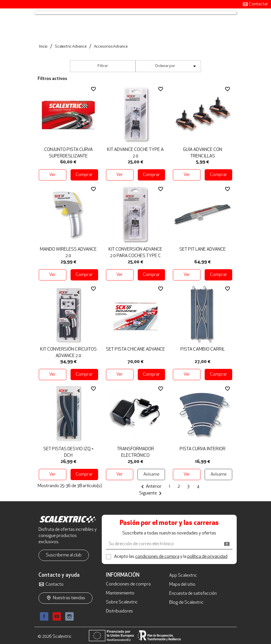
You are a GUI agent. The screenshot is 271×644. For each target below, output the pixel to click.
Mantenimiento (120, 593)
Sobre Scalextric (122, 602)
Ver (52, 175)
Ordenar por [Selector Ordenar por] (177, 66)
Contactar (258, 4)
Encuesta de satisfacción (193, 594)
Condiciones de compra (128, 584)
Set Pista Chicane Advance (135, 349)
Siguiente (151, 493)
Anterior (150, 487)
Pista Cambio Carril (203, 349)
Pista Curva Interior (203, 449)
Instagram (69, 616)
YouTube (57, 616)
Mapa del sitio (182, 585)
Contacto (55, 585)
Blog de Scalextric (186, 603)
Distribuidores (119, 611)
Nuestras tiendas (69, 598)
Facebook (44, 616)
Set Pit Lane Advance (203, 249)
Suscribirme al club (64, 555)
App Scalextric (183, 576)
